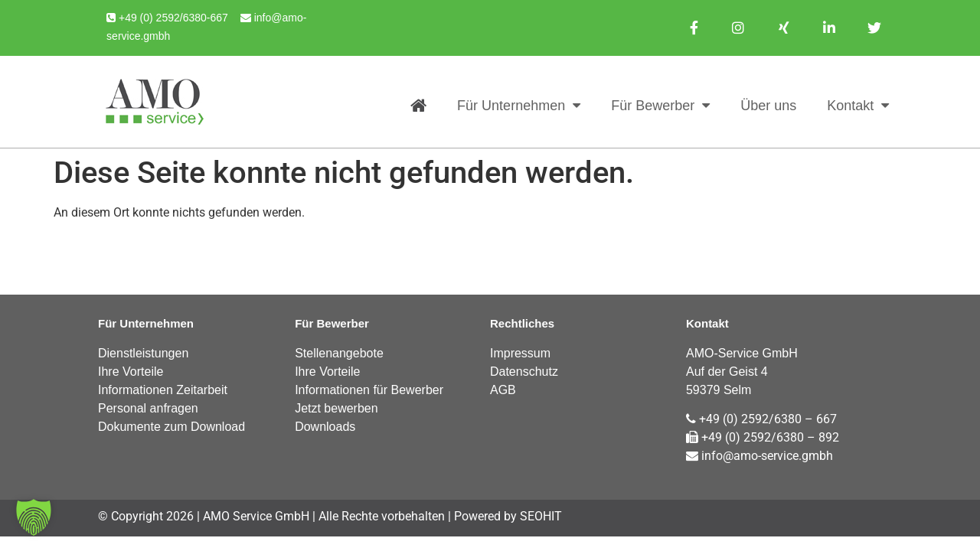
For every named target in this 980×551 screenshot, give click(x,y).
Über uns (768, 106)
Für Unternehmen (519, 106)
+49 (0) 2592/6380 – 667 (761, 419)
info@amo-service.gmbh (759, 456)
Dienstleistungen (143, 353)
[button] (34, 517)
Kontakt (858, 106)
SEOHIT (541, 516)
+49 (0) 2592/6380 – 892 (763, 437)
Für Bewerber (660, 106)
